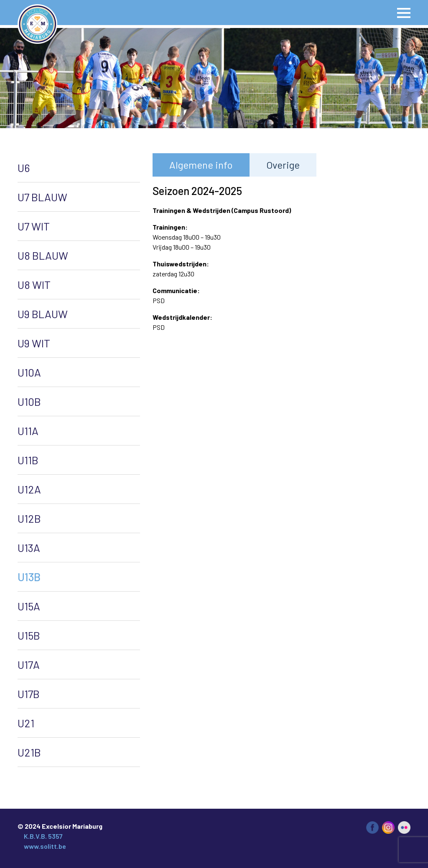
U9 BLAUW (43, 314)
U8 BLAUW (43, 255)
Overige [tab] (283, 165)
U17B (29, 694)
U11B (28, 460)
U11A (28, 431)
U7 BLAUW (42, 197)
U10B (29, 401)
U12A (29, 489)
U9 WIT (34, 343)
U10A (29, 372)
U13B (29, 577)
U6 (24, 168)
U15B (29, 635)
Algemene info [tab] (201, 165)
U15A (29, 606)
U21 (26, 723)
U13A (29, 548)
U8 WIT (34, 285)
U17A (29, 664)
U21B (29, 752)
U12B (29, 518)
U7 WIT (34, 226)
